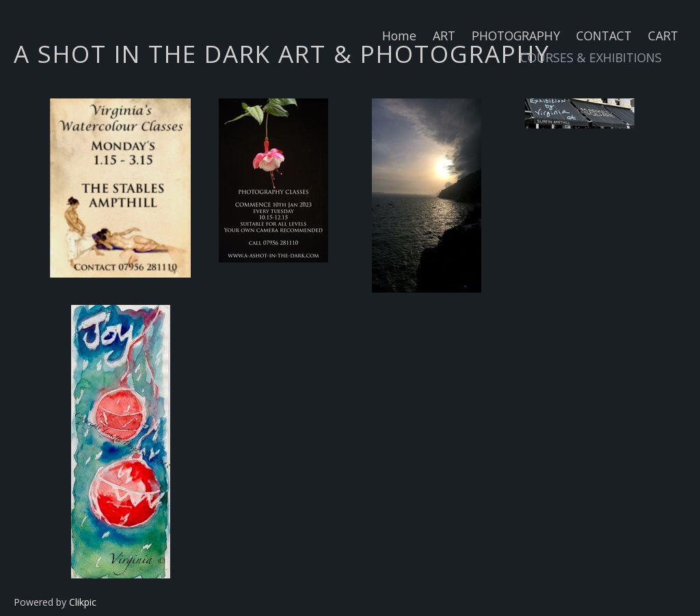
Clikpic (83, 602)
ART (444, 36)
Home (399, 36)
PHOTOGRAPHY (516, 36)
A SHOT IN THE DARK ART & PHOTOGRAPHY (282, 53)
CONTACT (604, 36)
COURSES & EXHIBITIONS (591, 57)
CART (663, 36)
